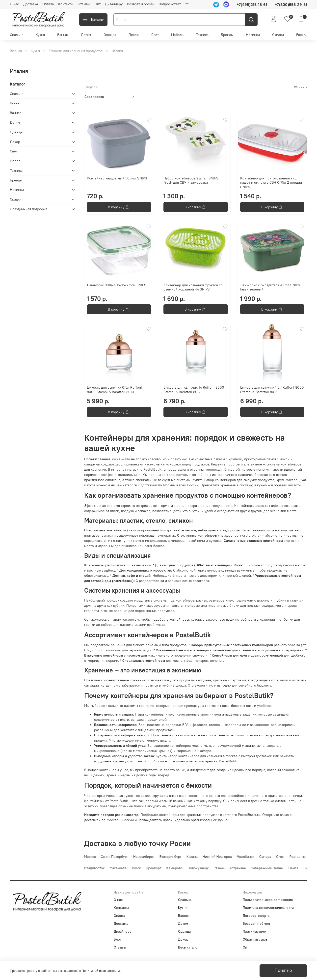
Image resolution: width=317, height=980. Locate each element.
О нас (14, 4)
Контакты (66, 4)
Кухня (40, 35)
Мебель (177, 35)
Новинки (253, 35)
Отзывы (84, 4)
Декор (134, 35)
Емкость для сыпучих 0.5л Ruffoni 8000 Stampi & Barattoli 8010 (114, 390)
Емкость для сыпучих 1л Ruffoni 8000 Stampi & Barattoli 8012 (194, 390)
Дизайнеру (114, 4)
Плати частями (254, 931)
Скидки (278, 35)
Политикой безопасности (101, 971)
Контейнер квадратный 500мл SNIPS (117, 178)
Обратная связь (255, 939)
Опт (98, 4)
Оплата (48, 4)
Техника (202, 35)
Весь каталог (188, 947)
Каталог (93, 20)
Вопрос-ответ (170, 4)
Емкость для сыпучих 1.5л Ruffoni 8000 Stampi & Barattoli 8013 (272, 390)
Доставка (31, 4)
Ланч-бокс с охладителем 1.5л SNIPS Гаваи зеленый (270, 287)
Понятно (283, 970)
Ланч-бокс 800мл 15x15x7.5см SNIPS (117, 285)
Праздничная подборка (29, 209)
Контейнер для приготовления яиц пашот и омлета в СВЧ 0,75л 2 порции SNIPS (271, 183)
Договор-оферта (256, 916)
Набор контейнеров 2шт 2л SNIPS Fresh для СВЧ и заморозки (191, 180)
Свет (155, 35)
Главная (16, 51)
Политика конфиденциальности (268, 908)
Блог (118, 939)
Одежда (110, 35)
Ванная (63, 35)
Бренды (227, 35)
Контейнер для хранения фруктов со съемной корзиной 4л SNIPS (193, 287)
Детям (86, 35)
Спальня (17, 35)
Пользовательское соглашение (268, 900)
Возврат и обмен (141, 4)
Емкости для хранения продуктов (76, 51)
